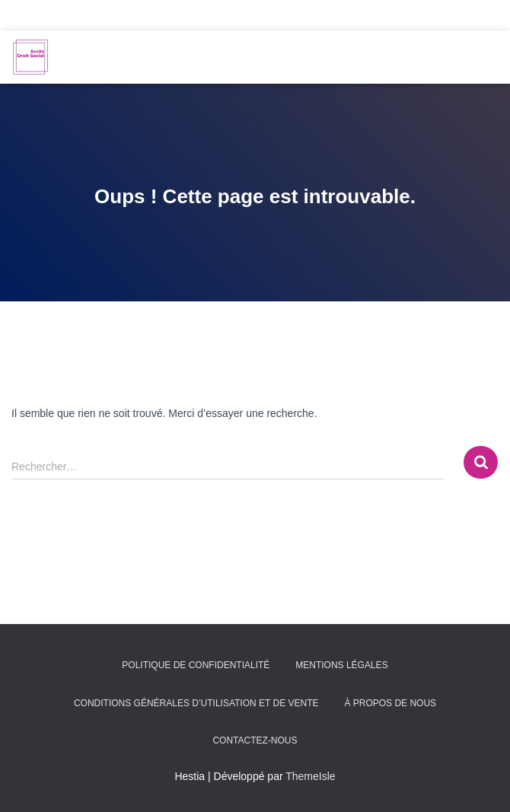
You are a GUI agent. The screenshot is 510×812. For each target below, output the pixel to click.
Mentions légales (341, 665)
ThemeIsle (310, 776)
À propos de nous (390, 703)
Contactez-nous (255, 740)
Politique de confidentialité (196, 665)
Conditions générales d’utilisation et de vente (196, 703)
